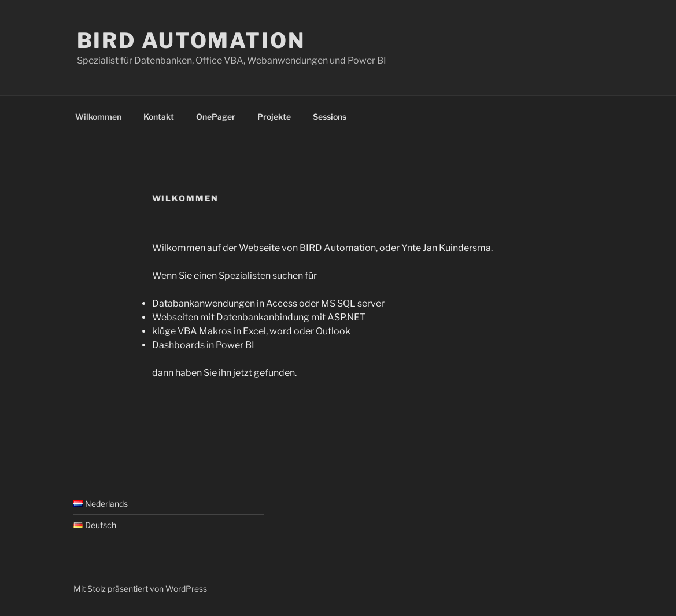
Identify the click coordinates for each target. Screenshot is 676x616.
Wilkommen (98, 117)
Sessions (330, 117)
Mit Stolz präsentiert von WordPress (140, 589)
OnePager (216, 117)
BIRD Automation (191, 40)
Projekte (274, 117)
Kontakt (159, 117)
